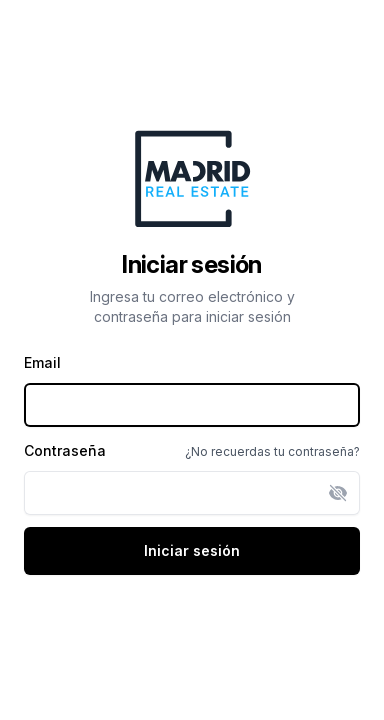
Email (42, 362)
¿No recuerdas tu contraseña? (272, 451)
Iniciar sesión (192, 550)
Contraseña (65, 450)
